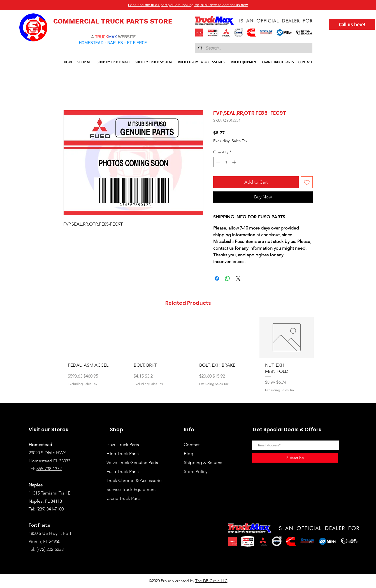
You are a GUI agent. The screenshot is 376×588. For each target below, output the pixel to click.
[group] (188, 358)
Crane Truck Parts (124, 498)
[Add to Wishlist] (307, 182)
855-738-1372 (49, 469)
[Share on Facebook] (217, 278)
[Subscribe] (295, 458)
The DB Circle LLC (211, 581)
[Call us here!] (352, 24)
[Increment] (235, 162)
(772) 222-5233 (50, 549)
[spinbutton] (226, 162)
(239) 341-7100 (50, 509)
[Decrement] (218, 162)
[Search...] (253, 48)
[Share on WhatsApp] (228, 278)
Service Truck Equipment (131, 489)
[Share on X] (238, 278)
